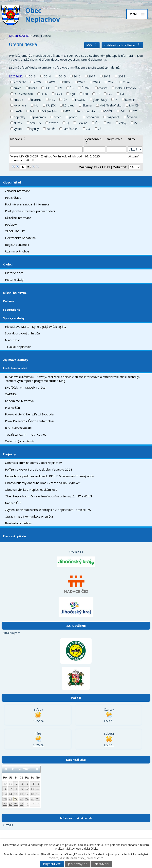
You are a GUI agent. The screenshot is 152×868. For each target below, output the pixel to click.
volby (123, 123)
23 (21, 799)
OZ (135, 111)
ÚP (97, 123)
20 (5, 799)
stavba (54, 123)
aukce (18, 88)
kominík (130, 100)
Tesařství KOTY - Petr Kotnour (26, 434)
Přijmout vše (52, 864)
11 (32, 789)
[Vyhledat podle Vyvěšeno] (95, 150)
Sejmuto (115, 139)
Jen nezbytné (78, 864)
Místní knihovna (15, 293)
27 (5, 804)
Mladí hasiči (13, 340)
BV (60, 88)
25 (32, 799)
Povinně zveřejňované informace (27, 204)
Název (16, 139)
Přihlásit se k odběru (122, 45)
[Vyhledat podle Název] (46, 150)
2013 (32, 76)
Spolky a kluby (14, 318)
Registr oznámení (17, 245)
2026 (126, 82)
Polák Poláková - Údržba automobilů (29, 421)
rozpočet (113, 117)
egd (72, 94)
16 (21, 794)
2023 (82, 82)
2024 (97, 82)
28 (11, 804)
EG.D (59, 94)
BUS (48, 88)
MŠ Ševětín (49, 111)
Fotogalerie (12, 310)
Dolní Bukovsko (125, 88)
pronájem (92, 117)
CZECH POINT (15, 231)
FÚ (122, 94)
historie (36, 100)
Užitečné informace (18, 218)
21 (11, 799)
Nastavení (102, 864)
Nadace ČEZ (13, 503)
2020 (37, 82)
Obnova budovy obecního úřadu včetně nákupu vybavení (43, 483)
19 (38, 794)
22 (16, 799)
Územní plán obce (17, 251)
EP (98, 94)
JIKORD (80, 100)
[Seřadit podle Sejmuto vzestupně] (109, 142)
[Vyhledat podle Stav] (135, 150)
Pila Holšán (12, 408)
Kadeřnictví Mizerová (19, 401)
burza (33, 88)
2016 (77, 76)
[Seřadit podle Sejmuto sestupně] (109, 143)
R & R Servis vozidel (19, 428)
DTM (44, 94)
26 (38, 799)
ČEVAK (86, 88)
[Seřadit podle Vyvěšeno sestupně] (87, 143)
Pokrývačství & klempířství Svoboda (29, 414)
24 (27, 799)
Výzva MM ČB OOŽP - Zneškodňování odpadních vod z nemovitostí (46, 158)
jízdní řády (100, 100)
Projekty (9, 454)
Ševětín (132, 117)
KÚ (36, 105)
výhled (18, 129)
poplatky (19, 117)
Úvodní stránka (19, 36)
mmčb (18, 111)
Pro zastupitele (14, 536)
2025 (112, 82)
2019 (122, 76)
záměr (51, 129)
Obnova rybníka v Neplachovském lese (31, 490)
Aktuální (133, 156)
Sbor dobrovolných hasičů (22, 333)
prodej (74, 117)
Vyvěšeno (93, 139)
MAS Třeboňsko (110, 105)
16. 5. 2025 (92, 156)
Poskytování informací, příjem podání (30, 211)
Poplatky (11, 224)
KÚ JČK (51, 105)
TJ (67, 123)
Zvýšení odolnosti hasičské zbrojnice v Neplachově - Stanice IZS (48, 510)
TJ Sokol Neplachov (18, 347)
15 (16, 794)
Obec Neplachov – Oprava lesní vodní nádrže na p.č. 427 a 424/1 (49, 496)
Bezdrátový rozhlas (18, 523)
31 (11, 784)
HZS (52, 100)
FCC (110, 94)
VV (136, 123)
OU (123, 111)
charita (103, 88)
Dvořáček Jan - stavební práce (25, 387)
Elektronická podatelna (20, 238)
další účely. (91, 849)
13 (5, 794)
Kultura (9, 301)
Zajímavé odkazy (16, 360)
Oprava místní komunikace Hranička (29, 516)
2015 (62, 76)
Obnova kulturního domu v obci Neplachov (33, 463)
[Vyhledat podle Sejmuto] (116, 150)
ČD (72, 88)
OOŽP (109, 111)
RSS (92, 45)
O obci (8, 264)
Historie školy (14, 280)
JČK (65, 100)
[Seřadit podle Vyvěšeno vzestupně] (87, 142)
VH (109, 123)
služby (18, 123)
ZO (88, 129)
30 (5, 784)
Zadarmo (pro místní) (19, 441)
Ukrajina (82, 123)
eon (85, 94)
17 (27, 794)
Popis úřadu (13, 198)
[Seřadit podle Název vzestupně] (25, 138)
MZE (67, 111)
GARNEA (11, 394)
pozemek (40, 117)
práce (57, 117)
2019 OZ (20, 82)
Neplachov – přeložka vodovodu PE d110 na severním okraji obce (49, 476)
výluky (35, 129)
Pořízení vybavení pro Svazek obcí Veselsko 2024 (38, 469)
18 (32, 794)
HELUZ (19, 100)
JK (116, 100)
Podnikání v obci (15, 368)
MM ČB (134, 105)
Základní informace (18, 191)
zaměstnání (70, 129)
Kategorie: (16, 76)
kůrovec (69, 105)
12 (38, 789)
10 (27, 789)
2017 (92, 76)
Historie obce (14, 273)
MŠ (32, 111)
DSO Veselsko (23, 94)
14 (11, 794)
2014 (47, 76)
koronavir (20, 105)
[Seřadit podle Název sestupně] (25, 139)
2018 (107, 76)
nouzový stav (87, 111)
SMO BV (36, 123)
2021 (52, 82)
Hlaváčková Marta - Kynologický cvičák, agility (36, 327)
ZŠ (100, 129)
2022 (67, 82)
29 (16, 804)
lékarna (87, 105)
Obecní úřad (12, 182)
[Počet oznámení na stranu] (134, 167)
